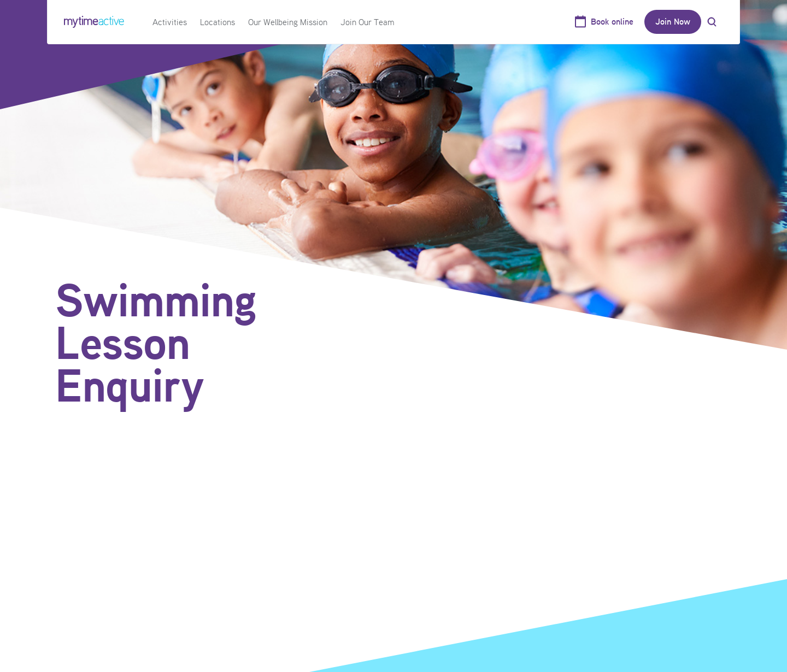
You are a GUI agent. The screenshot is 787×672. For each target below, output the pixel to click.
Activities (170, 22)
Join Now (673, 21)
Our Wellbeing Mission (288, 22)
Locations (218, 22)
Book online (612, 21)
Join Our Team (367, 22)
